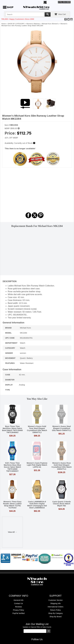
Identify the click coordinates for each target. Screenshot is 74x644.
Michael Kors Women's (50, 24)
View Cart (62, 14)
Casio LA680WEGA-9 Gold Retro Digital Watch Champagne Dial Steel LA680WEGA (37, 505)
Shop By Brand (55, 617)
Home (4, 24)
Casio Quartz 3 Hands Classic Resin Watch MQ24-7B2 (62, 504)
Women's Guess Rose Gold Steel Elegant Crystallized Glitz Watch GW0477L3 (62, 466)
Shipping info (56, 603)
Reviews (19, 607)
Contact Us (18, 603)
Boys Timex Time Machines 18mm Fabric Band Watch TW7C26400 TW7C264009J (12, 429)
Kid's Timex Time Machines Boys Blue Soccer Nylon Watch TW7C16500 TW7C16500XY (12, 467)
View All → (12, 532)
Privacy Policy (18, 610)
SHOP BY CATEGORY (16, 24)
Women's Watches (33, 24)
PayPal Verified (19, 613)
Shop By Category (55, 613)
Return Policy (55, 610)
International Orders (55, 607)
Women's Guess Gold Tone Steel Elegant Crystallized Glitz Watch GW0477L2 (37, 429)
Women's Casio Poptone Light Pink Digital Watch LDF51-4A (37, 465)
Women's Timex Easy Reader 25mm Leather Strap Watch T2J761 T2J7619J (12, 505)
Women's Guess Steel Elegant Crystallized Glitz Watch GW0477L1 (62, 428)
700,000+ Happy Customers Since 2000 (18, 19)
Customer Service (55, 600)
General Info (18, 600)
